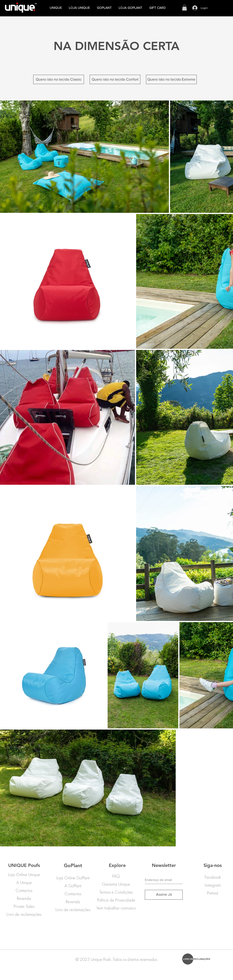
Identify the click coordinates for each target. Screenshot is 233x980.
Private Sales (24, 906)
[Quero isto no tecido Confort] (115, 79)
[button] (184, 8)
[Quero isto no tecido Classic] (59, 79)
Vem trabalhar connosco (116, 908)
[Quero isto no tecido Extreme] (171, 79)
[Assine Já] (164, 895)
